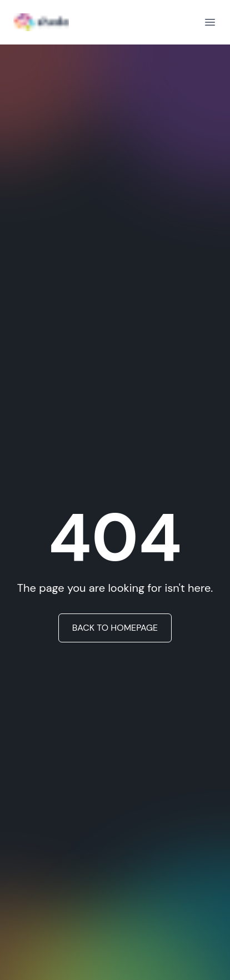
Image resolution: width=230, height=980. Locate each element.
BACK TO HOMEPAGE (115, 628)
